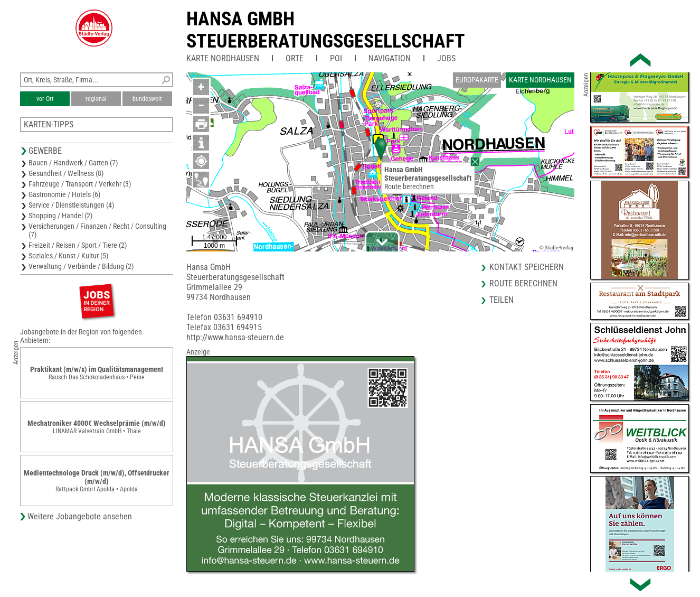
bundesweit (147, 99)
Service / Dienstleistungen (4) (71, 205)
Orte (295, 58)
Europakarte (477, 80)
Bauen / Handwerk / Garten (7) (73, 163)
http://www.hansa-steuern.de (235, 337)
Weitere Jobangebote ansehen (80, 516)
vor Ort (45, 99)
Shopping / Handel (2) (60, 216)
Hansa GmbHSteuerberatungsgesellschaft (326, 30)
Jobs (446, 58)
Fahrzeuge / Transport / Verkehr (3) (80, 184)
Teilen (502, 300)
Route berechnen (409, 186)
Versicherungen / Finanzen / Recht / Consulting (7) (97, 230)
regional (96, 99)
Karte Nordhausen (223, 58)
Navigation (390, 58)
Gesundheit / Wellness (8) (66, 173)
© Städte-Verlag (556, 248)
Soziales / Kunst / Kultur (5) (68, 256)
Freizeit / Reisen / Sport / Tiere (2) (78, 245)
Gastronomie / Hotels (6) (64, 194)
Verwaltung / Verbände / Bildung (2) (81, 266)
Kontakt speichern (527, 267)
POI (336, 58)
